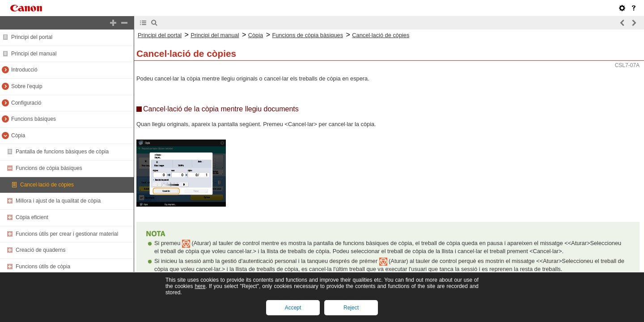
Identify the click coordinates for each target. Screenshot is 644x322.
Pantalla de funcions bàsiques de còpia (62, 152)
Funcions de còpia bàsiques (49, 168)
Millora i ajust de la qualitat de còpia (58, 201)
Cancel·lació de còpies (47, 185)
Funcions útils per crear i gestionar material (67, 234)
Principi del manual (34, 54)
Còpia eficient (32, 217)
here (200, 286)
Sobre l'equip (27, 86)
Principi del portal (32, 37)
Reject (351, 308)
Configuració (26, 103)
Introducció (24, 70)
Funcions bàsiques (34, 119)
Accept (293, 308)
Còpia (18, 136)
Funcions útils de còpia (43, 267)
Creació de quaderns (40, 250)
